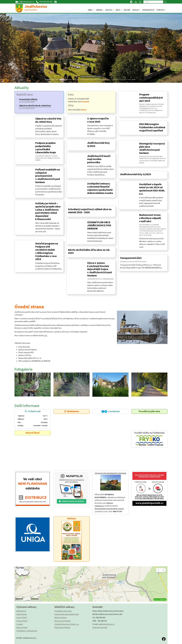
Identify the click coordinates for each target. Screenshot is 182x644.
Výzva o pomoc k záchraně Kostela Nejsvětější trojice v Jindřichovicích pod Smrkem (99, 269)
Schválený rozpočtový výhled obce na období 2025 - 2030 (90, 211)
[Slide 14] (108, 80)
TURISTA (160, 10)
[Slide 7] (78, 80)
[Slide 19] (129, 80)
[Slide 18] (125, 80)
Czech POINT (22, 618)
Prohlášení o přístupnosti (27, 631)
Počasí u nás (33, 419)
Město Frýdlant (61, 618)
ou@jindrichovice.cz (107, 624)
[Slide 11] (95, 80)
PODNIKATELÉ (148, 10)
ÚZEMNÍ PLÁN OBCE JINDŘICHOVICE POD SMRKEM (99, 225)
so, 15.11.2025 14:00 (28, 101)
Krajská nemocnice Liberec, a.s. (67, 624)
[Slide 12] (99, 80)
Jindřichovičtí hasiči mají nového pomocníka (99, 159)
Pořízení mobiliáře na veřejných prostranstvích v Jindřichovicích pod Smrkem (48, 176)
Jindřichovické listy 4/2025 (98, 144)
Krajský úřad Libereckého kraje (67, 614)
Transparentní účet (131, 258)
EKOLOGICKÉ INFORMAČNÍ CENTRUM (110, 473)
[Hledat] (153, 2)
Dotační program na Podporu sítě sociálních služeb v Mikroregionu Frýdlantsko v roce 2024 (47, 251)
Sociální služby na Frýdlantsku (149, 439)
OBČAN (99, 10)
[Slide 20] (133, 80)
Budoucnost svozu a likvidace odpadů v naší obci (150, 218)
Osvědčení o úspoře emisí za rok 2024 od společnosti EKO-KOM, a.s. (152, 189)
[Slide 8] (83, 80)
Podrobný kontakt (100, 628)
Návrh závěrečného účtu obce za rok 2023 (89, 251)
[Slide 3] (61, 80)
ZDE (46, 336)
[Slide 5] (70, 80)
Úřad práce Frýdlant (62, 628)
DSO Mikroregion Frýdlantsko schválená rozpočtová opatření (152, 127)
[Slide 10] (91, 80)
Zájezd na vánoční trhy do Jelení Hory (48, 120)
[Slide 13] (104, 80)
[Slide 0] (49, 80)
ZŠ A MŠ (127, 10)
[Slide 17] (121, 80)
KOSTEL (109, 10)
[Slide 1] (53, 80)
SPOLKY (135, 10)
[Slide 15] (112, 80)
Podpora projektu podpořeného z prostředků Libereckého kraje (46, 148)
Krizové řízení (33, 433)
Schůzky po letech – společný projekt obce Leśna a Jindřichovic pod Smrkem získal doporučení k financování (48, 211)
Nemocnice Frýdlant (63, 621)
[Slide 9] (87, 80)
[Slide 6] (74, 80)
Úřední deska (22, 614)
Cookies (20, 624)
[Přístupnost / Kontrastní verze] (131, 2)
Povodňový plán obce (149, 411)
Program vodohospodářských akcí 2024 (151, 98)
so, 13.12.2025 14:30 (35, 107)
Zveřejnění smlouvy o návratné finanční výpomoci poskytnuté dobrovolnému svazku (100, 188)
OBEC (90, 10)
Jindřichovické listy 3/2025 (135, 174)
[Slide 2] (57, 80)
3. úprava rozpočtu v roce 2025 (98, 120)
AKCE (118, 10)
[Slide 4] (66, 80)
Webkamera (72, 411)
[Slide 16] (116, 80)
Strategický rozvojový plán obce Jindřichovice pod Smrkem (152, 148)
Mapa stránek (22, 628)
